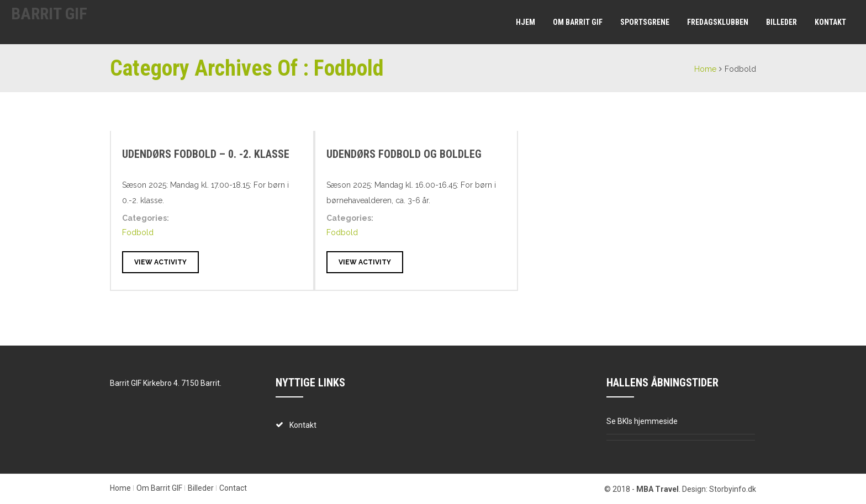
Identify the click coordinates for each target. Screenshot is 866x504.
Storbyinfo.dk (733, 489)
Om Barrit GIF (578, 22)
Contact (233, 488)
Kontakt (830, 22)
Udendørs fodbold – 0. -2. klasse (206, 154)
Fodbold (138, 232)
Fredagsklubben (718, 22)
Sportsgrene (645, 22)
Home (705, 69)
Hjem (526, 22)
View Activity (160, 262)
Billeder (781, 22)
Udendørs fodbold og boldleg (404, 154)
